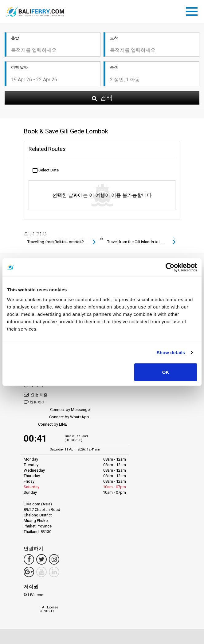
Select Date (46, 170)
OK (166, 372)
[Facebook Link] (29, 559)
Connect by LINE (45, 425)
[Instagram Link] (54, 559)
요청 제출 (36, 395)
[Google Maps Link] (29, 572)
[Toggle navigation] (193, 10)
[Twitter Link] (41, 559)
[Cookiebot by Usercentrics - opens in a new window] (170, 267)
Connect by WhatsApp (56, 417)
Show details (171, 353)
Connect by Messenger (57, 410)
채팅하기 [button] (35, 402)
